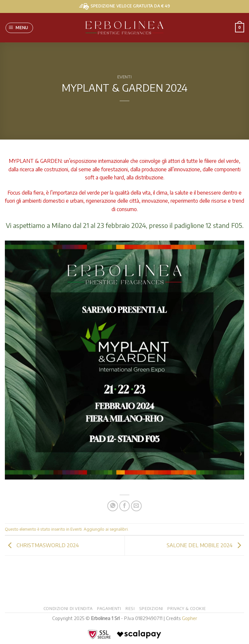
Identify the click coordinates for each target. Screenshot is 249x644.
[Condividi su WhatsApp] (113, 506)
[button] (19, 28)
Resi (130, 608)
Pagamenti (109, 608)
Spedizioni (151, 608)
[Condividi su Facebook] (125, 506)
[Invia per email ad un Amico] (136, 506)
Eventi (125, 77)
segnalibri (119, 529)
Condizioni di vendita (68, 608)
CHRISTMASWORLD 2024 (42, 545)
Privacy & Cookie (186, 608)
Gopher (190, 618)
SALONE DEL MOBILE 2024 (205, 545)
